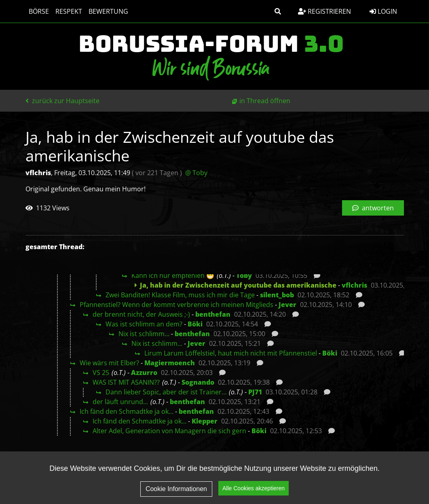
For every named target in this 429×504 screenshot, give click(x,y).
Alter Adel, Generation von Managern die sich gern (169, 431)
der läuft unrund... (120, 402)
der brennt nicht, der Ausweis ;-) (141, 314)
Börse (39, 11)
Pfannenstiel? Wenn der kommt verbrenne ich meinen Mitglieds (176, 305)
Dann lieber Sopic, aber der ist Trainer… (166, 392)
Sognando (198, 382)
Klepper (205, 421)
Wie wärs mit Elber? (109, 363)
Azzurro (144, 373)
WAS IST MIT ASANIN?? (126, 382)
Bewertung (108, 11)
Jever (287, 305)
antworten (373, 208)
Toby (244, 275)
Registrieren (324, 11)
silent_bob (277, 295)
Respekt (69, 11)
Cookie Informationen (176, 494)
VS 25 (101, 373)
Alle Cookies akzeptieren (254, 493)
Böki (195, 324)
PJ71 (255, 392)
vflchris (354, 285)
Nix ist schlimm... (144, 334)
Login (383, 11)
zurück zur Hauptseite (62, 101)
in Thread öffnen (265, 101)
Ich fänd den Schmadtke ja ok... (127, 411)
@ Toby (196, 173)
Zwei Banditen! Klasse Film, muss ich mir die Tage (180, 295)
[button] (278, 11)
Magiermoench (170, 363)
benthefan (213, 314)
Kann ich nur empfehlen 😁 (173, 275)
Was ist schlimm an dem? (144, 324)
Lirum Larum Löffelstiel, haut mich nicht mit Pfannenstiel (231, 353)
